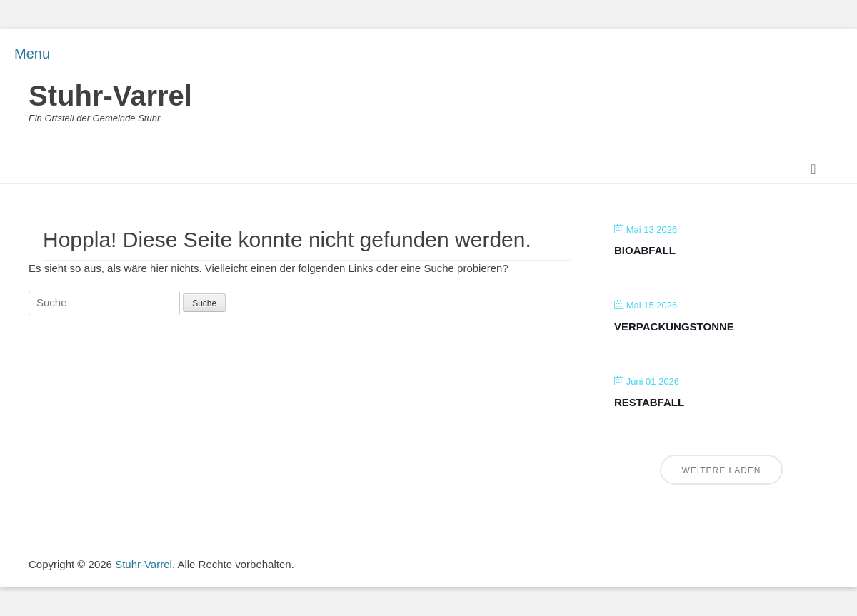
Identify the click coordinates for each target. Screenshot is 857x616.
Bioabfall (645, 250)
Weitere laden (721, 470)
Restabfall (649, 402)
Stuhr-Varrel (110, 96)
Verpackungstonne (674, 327)
